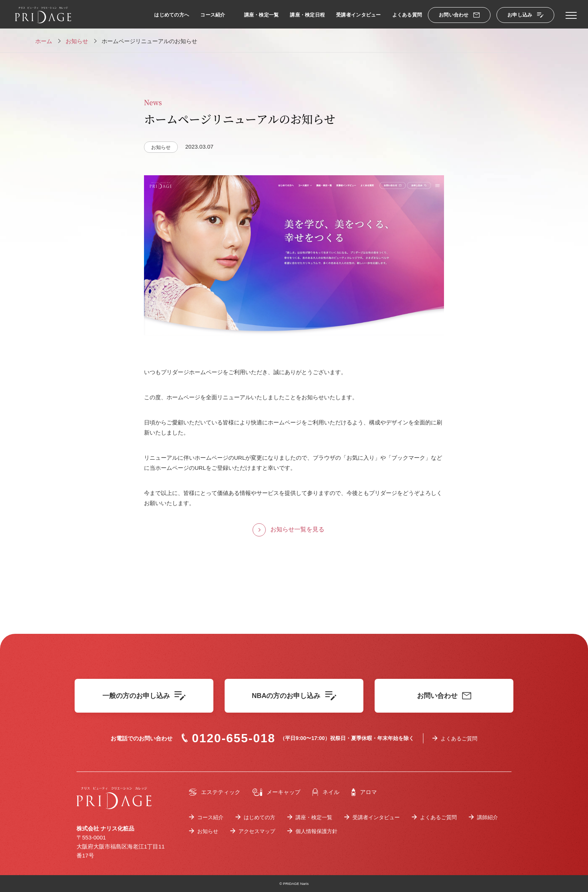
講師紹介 (487, 817)
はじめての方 (259, 817)
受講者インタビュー (358, 15)
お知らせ (208, 831)
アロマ (364, 792)
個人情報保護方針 (316, 831)
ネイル (326, 792)
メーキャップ (276, 792)
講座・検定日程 (307, 15)
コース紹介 (213, 15)
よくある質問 (407, 15)
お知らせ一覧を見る (297, 529)
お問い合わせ (459, 15)
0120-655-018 (228, 738)
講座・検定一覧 (262, 15)
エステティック (215, 792)
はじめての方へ (172, 15)
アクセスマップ (257, 831)
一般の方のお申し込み (144, 696)
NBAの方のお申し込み (294, 696)
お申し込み (525, 15)
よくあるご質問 (459, 739)
